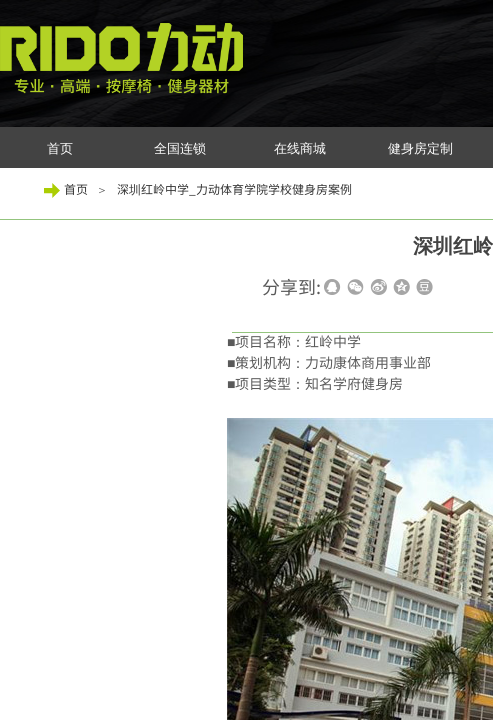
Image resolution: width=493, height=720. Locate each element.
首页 (60, 148)
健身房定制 (420, 148)
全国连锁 (180, 148)
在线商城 (300, 148)
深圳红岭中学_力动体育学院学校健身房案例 (234, 188)
